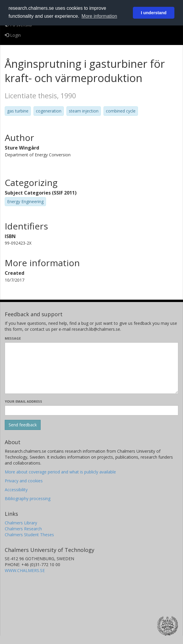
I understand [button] (154, 13)
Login (13, 35)
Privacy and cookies (24, 481)
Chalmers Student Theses (29, 535)
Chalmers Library (21, 523)
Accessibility (16, 490)
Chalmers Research (23, 529)
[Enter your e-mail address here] (91, 410)
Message (13, 338)
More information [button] (99, 16)
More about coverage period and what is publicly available (60, 472)
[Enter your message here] (91, 368)
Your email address (23, 401)
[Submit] (23, 425)
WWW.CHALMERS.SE (25, 570)
